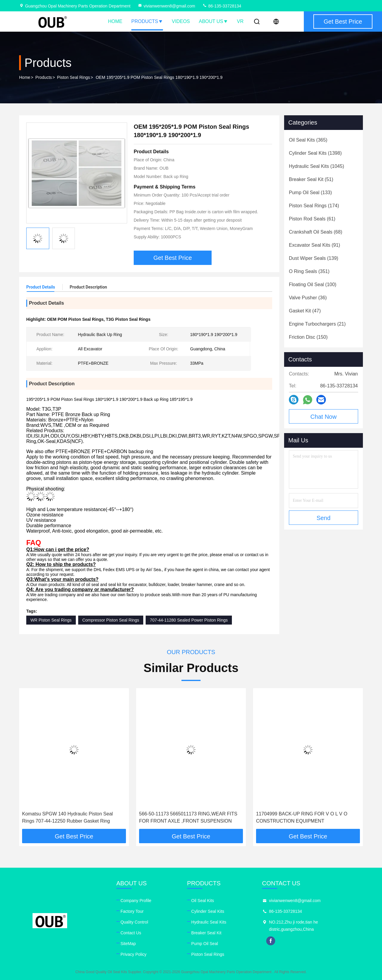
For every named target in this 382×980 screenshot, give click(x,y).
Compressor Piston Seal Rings (111, 620)
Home (115, 21)
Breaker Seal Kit (206, 933)
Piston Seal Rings (74, 77)
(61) (312, 219)
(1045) (316, 166)
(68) (316, 232)
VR (240, 21)
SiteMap (128, 944)
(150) (308, 337)
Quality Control (134, 922)
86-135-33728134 (222, 6)
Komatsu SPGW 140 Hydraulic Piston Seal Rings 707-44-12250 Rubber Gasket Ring (67, 817)
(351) (309, 271)
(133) (310, 193)
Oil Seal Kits (203, 901)
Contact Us (131, 933)
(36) (308, 298)
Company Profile (136, 901)
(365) (308, 140)
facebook (271, 941)
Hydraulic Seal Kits (209, 922)
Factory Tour (132, 911)
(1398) (315, 153)
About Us (213, 21)
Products (147, 21)
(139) (314, 258)
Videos (181, 21)
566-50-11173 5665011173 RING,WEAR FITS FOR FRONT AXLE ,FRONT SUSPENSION (188, 817)
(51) (311, 179)
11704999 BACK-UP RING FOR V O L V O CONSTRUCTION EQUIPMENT (302, 817)
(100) (313, 285)
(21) (317, 324)
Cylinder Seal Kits (208, 911)
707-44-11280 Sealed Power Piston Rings (189, 620)
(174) (314, 206)
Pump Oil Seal (205, 944)
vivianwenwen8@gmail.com (166, 6)
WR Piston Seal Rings (51, 620)
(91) (315, 245)
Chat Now (324, 417)
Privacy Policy (134, 954)
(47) (305, 311)
